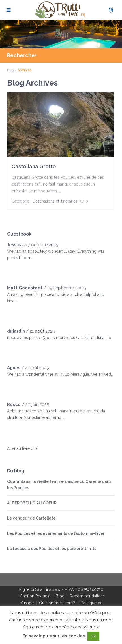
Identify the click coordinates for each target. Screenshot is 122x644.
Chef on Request (35, 596)
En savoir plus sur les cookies (54, 636)
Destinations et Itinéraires (55, 201)
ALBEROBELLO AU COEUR (32, 503)
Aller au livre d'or (23, 448)
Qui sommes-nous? (57, 603)
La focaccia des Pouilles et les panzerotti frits (52, 549)
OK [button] (93, 636)
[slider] (18, 269)
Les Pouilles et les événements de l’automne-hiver (56, 533)
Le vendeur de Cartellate (31, 518)
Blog (10, 70)
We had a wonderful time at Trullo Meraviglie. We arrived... (60, 374)
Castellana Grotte (34, 166)
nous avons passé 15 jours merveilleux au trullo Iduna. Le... (60, 338)
